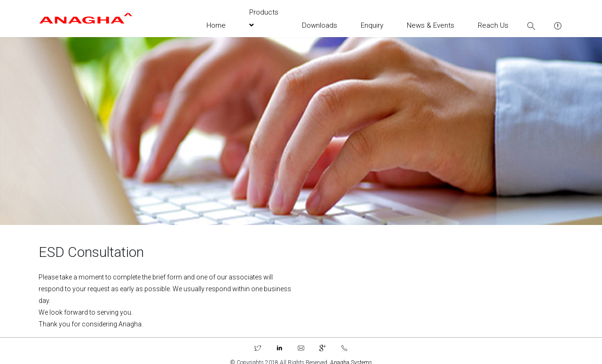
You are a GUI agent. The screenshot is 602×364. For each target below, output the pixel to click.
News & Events (431, 25)
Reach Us (493, 25)
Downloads (320, 25)
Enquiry (372, 25)
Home (216, 25)
